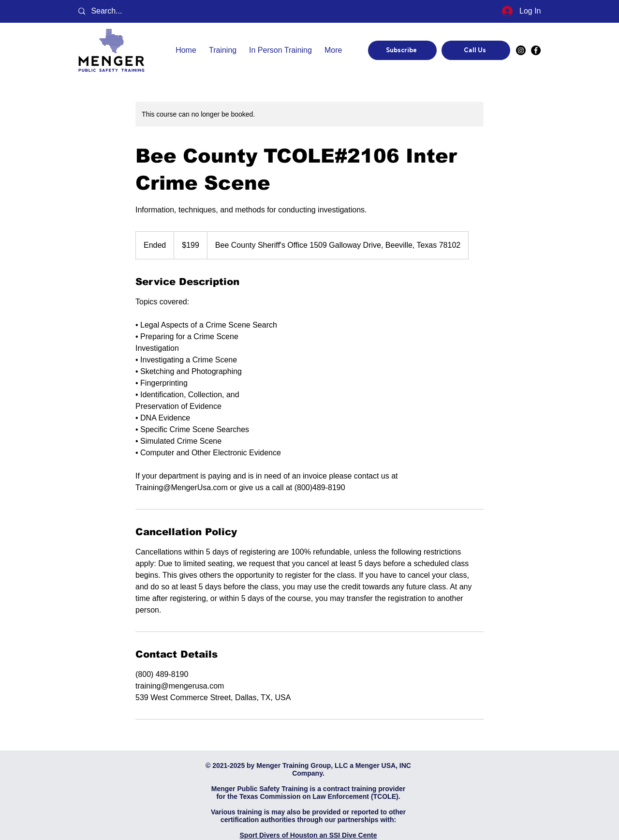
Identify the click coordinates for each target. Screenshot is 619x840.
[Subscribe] (402, 50)
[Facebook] (536, 50)
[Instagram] (521, 50)
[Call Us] (476, 50)
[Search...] (113, 11)
